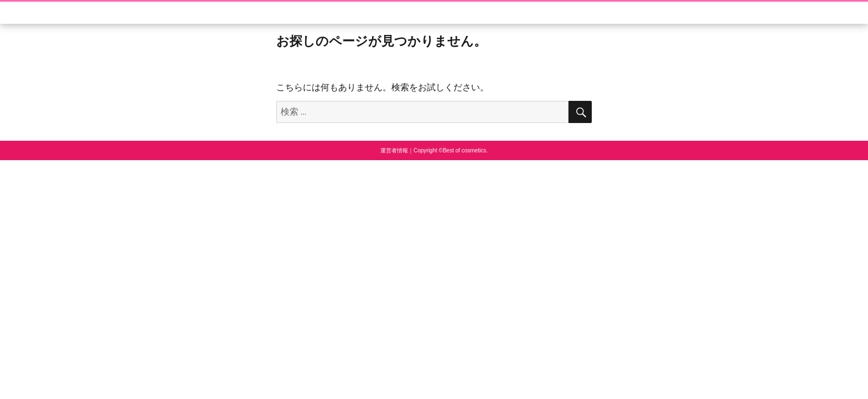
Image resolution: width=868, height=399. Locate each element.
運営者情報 (394, 150)
